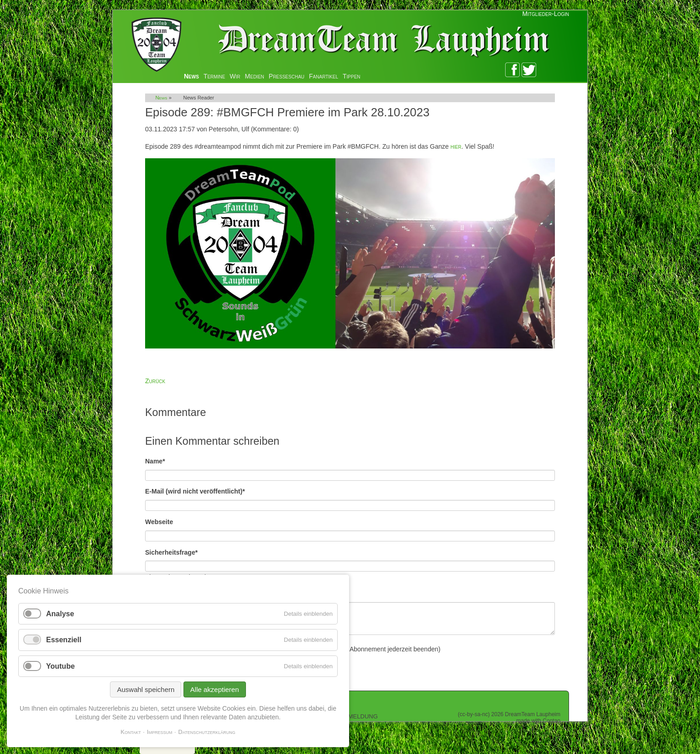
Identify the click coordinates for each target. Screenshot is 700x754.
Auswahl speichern (146, 689)
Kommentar (164, 593)
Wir (235, 76)
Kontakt (131, 732)
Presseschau (287, 76)
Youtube (60, 666)
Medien (255, 76)
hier (456, 146)
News (191, 76)
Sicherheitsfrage (171, 552)
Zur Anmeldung (350, 716)
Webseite (159, 522)
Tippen (352, 76)
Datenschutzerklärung (207, 732)
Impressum (160, 732)
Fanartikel (324, 76)
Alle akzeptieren (215, 689)
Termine (214, 76)
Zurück (155, 381)
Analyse (60, 614)
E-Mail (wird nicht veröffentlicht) (195, 491)
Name (160, 460)
